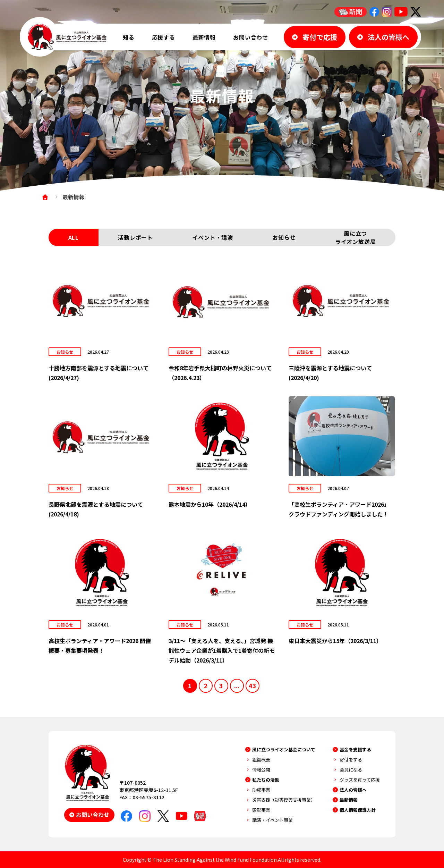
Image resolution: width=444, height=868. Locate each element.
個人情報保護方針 (358, 810)
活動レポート (135, 237)
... (237, 685)
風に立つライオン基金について (284, 749)
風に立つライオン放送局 (356, 237)
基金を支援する (355, 749)
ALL (74, 237)
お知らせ (284, 237)
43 (253, 685)
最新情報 (204, 37)
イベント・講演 (213, 237)
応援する (164, 37)
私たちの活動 (266, 780)
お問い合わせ (251, 37)
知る (129, 37)
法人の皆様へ (353, 790)
